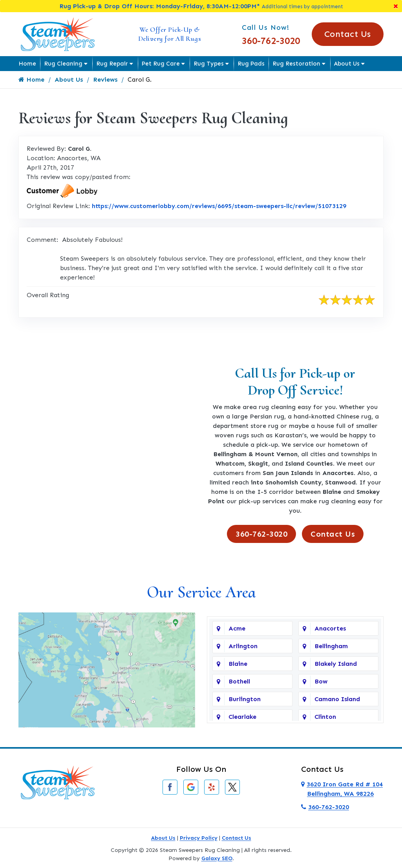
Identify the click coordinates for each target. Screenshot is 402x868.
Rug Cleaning (63, 64)
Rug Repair (112, 64)
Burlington (245, 699)
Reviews (105, 79)
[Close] (396, 6)
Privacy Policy (199, 838)
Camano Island (337, 699)
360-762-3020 (271, 41)
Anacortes (330, 629)
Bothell (239, 682)
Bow (321, 682)
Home (27, 64)
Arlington (243, 646)
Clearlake (242, 717)
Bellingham (331, 646)
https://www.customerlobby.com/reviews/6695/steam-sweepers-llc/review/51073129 (219, 206)
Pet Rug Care (161, 64)
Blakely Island (336, 664)
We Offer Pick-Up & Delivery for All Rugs (170, 34)
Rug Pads (251, 64)
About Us (347, 64)
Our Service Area (201, 592)
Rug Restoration (296, 64)
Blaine (238, 664)
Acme (237, 629)
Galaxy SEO (217, 858)
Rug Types (209, 64)
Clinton (325, 717)
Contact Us (348, 34)
